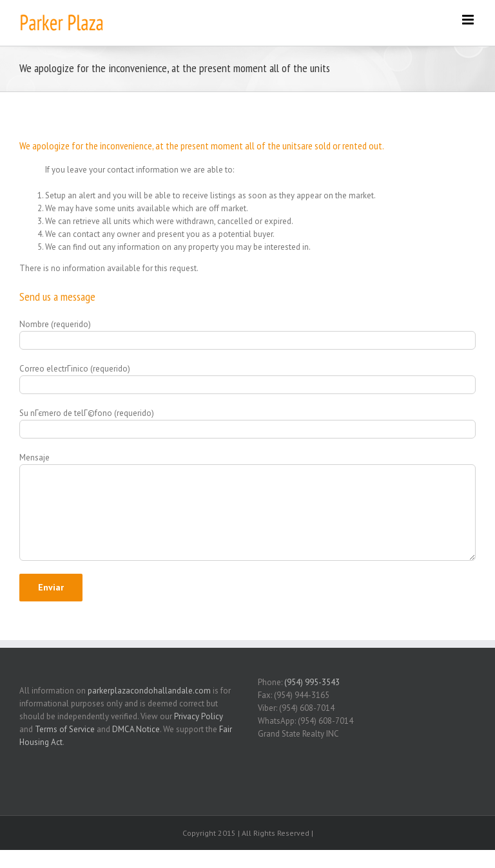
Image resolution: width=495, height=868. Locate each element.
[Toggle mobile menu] (469, 20)
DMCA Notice (136, 729)
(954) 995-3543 (312, 682)
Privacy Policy (199, 716)
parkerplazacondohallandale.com (149, 691)
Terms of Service (65, 729)
